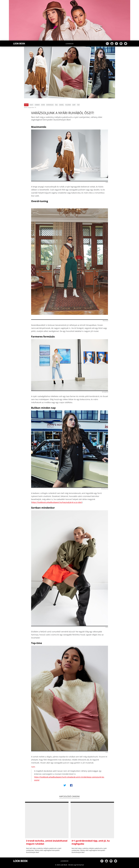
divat (31, 105)
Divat (26, 105)
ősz (56, 105)
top (78, 105)
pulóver (68, 105)
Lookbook (70, 44)
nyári (43, 105)
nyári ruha (50, 105)
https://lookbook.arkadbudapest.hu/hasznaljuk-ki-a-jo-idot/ (57, 502)
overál (61, 105)
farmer (37, 105)
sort (74, 105)
